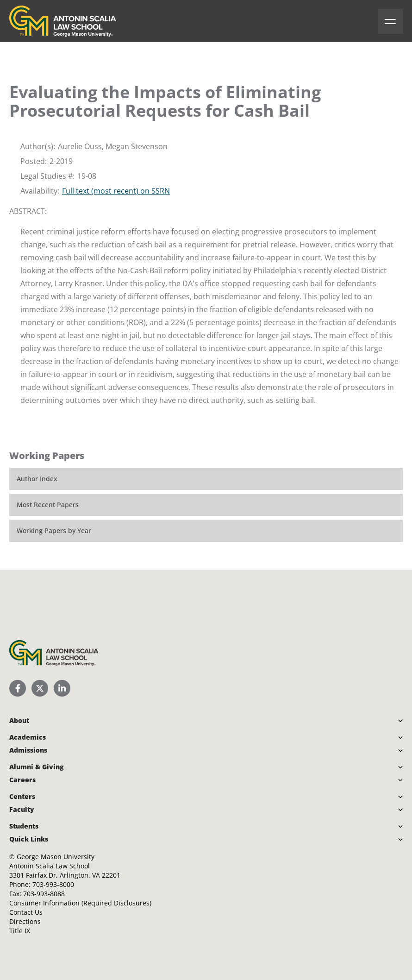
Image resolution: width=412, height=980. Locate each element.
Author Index (37, 479)
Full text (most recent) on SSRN (116, 191)
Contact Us (26, 912)
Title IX (20, 931)
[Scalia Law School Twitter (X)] (40, 688)
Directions (25, 921)
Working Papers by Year (54, 531)
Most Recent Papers (48, 505)
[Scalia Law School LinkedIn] (62, 688)
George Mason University (56, 857)
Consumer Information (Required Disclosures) (80, 903)
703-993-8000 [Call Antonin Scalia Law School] (53, 884)
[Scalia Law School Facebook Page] (18, 688)
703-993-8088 (44, 894)
